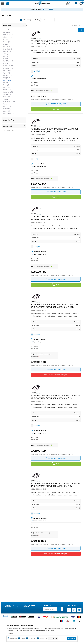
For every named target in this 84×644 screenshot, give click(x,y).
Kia (6, 56)
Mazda (7, 63)
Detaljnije (10, 633)
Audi (6, 30)
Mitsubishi (8, 68)
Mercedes (8, 66)
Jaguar (7, 111)
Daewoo (7, 109)
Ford (6, 47)
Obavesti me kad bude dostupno (56, 375)
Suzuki (7, 97)
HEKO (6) (10, 131)
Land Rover (8, 61)
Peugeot (8, 75)
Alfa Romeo (9, 114)
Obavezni (13, 638)
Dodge (7, 42)
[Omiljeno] (74, 4)
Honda (7, 51)
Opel (7, 73)
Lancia (7, 59)
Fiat (6, 44)
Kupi (56, 109)
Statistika (32, 638)
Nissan (7, 71)
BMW (7, 32)
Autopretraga (27, 20)
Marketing (43, 638)
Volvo (6, 104)
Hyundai (8, 49)
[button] (8, 4)
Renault (8, 82)
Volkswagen (9, 102)
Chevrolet (8, 35)
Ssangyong (8, 92)
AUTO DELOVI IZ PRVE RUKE (32, 9)
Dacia (7, 39)
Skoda (7, 90)
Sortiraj (37, 20)
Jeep (6, 54)
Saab (6, 85)
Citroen (7, 37)
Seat (7, 87)
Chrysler (7, 106)
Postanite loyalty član (57, 104)
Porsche (7, 80)
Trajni (23, 638)
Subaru (7, 94)
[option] (42, 9)
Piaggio (7, 78)
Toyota (7, 99)
